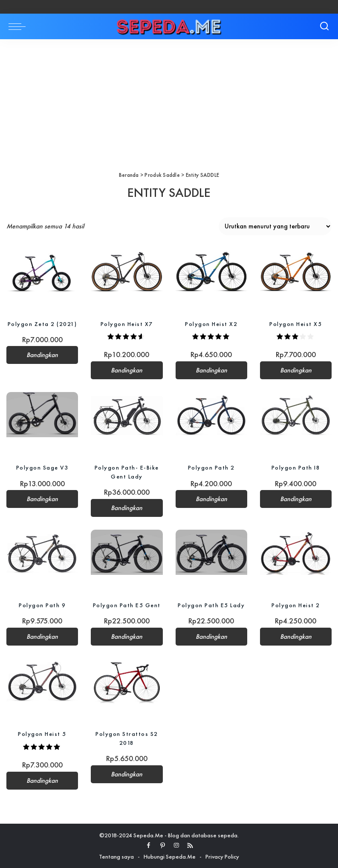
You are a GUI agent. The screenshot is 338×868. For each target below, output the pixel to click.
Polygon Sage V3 (42, 467)
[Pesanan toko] (275, 226)
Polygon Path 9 (42, 605)
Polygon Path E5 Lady (211, 605)
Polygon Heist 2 (296, 605)
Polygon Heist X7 (127, 324)
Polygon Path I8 (296, 467)
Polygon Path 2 (211, 467)
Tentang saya (116, 856)
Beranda (129, 175)
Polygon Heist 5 (42, 734)
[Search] (324, 26)
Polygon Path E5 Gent (127, 605)
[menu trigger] (19, 26)
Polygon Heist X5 (296, 324)
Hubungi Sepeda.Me (170, 856)
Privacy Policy (222, 856)
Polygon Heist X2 (211, 324)
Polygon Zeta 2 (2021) (42, 324)
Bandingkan (42, 355)
